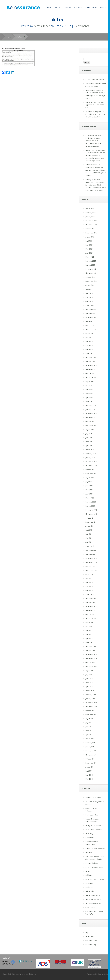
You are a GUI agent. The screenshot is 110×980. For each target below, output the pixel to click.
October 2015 (90, 711)
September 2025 (91, 233)
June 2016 (89, 679)
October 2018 (90, 566)
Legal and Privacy (22, 974)
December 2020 (91, 462)
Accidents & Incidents (93, 797)
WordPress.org (91, 944)
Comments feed (91, 940)
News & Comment (91, 8)
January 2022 (90, 410)
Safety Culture (91, 891)
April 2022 (89, 397)
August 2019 (90, 526)
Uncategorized (91, 907)
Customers (78, 8)
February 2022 (91, 406)
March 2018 (90, 594)
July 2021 (89, 434)
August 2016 (90, 671)
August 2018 (90, 574)
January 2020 (90, 506)
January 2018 (90, 602)
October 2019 (90, 518)
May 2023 (89, 345)
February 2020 (91, 502)
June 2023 (89, 341)
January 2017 (90, 650)
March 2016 (90, 691)
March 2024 (90, 305)
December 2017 (91, 606)
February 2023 (91, 357)
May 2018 (89, 586)
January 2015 (90, 747)
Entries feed (90, 936)
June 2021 (89, 438)
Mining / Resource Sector (95, 867)
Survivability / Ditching (93, 903)
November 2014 (91, 755)
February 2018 (91, 598)
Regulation (89, 883)
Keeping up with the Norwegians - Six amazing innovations (95, 182)
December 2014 (91, 751)
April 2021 (89, 446)
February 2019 (91, 550)
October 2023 (90, 325)
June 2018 (89, 582)
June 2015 (89, 727)
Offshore (89, 875)
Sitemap (33, 974)
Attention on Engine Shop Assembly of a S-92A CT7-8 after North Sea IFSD (95, 114)
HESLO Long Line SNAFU (95, 79)
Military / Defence (92, 863)
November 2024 (91, 273)
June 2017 (89, 630)
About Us (58, 8)
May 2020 (89, 490)
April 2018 (89, 590)
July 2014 (89, 771)
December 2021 (91, 414)
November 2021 (91, 418)
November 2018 (91, 562)
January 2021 (90, 458)
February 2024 (91, 309)
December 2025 (91, 221)
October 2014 (90, 759)
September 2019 (91, 522)
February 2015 (91, 743)
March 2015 (90, 739)
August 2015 (90, 719)
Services (68, 8)
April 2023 (89, 349)
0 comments (81, 26)
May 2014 (89, 779)
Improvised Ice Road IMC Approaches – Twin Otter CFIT (95, 105)
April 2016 (89, 687)
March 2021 (90, 450)
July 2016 (89, 675)
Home (49, 8)
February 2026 (91, 213)
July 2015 (89, 723)
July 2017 (89, 626)
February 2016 (91, 695)
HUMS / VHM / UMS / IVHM (95, 848)
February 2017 (91, 646)
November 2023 (91, 321)
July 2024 (89, 289)
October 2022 (90, 373)
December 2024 (91, 269)
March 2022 (90, 401)
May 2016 (89, 683)
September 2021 (91, 426)
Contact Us (104, 8)
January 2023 (90, 361)
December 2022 (91, 365)
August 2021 (90, 430)
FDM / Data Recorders (94, 830)
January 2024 (90, 313)
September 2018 (91, 570)
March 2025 (90, 257)
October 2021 (90, 422)
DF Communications (103, 974)
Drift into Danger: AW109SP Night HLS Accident (96, 173)
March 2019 (90, 546)
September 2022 (91, 377)
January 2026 (90, 217)
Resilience (89, 887)
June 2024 (89, 293)
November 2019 (91, 514)
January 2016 (90, 699)
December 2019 (91, 510)
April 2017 (89, 638)
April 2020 (89, 494)
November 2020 (91, 466)
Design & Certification (93, 826)
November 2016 (91, 658)
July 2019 (89, 530)
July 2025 (89, 241)
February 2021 (91, 454)
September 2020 (91, 474)
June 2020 (89, 486)
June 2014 (89, 775)
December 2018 (91, 558)
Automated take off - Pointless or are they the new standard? (94, 167)
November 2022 (91, 369)
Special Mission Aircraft (94, 899)
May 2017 (89, 634)
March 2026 (90, 209)
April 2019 (89, 542)
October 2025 (90, 229)
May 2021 (89, 442)
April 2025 (89, 253)
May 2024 (89, 297)
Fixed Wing (89, 834)
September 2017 (91, 618)
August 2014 (90, 767)
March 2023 (90, 353)
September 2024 (91, 281)
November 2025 (91, 225)
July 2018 (89, 578)
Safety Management (93, 895)
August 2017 (90, 622)
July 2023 (89, 337)
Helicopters (90, 838)
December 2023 (91, 317)
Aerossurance (42, 26)
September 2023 (91, 329)
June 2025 (89, 245)
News (87, 871)
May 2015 (89, 731)
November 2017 (91, 610)
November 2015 (91, 707)
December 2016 (91, 654)
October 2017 (90, 614)
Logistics (89, 852)
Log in (88, 932)
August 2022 (90, 381)
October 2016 (90, 662)
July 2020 (89, 482)
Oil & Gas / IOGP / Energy (95, 879)
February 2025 (91, 261)
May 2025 (89, 249)
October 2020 (90, 470)
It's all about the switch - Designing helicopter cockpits (94, 138)
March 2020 (90, 498)
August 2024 (90, 285)
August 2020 (90, 478)
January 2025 (90, 265)
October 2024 (90, 277)
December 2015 (91, 703)
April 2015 (89, 735)
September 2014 (91, 763)
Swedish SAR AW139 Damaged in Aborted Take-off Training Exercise (95, 158)
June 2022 (89, 389)
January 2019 (90, 554)
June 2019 (89, 534)
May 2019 (89, 538)
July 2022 (89, 385)
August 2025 (90, 237)
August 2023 (90, 333)
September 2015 (91, 715)
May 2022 (89, 393)
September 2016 (91, 667)
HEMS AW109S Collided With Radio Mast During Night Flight (96, 188)
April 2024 (89, 301)
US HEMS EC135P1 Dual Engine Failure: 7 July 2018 (93, 143)
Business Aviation (92, 815)
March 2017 (90, 642)
